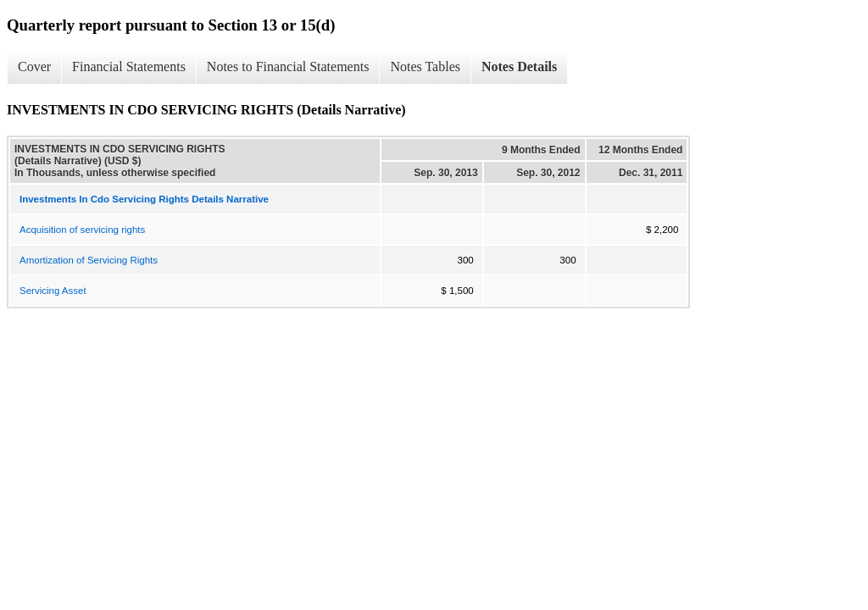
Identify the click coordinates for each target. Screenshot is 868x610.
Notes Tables (425, 67)
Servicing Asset (53, 291)
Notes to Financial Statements (288, 67)
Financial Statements (129, 67)
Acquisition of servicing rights (82, 230)
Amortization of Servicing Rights (89, 260)
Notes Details (519, 67)
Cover (34, 67)
